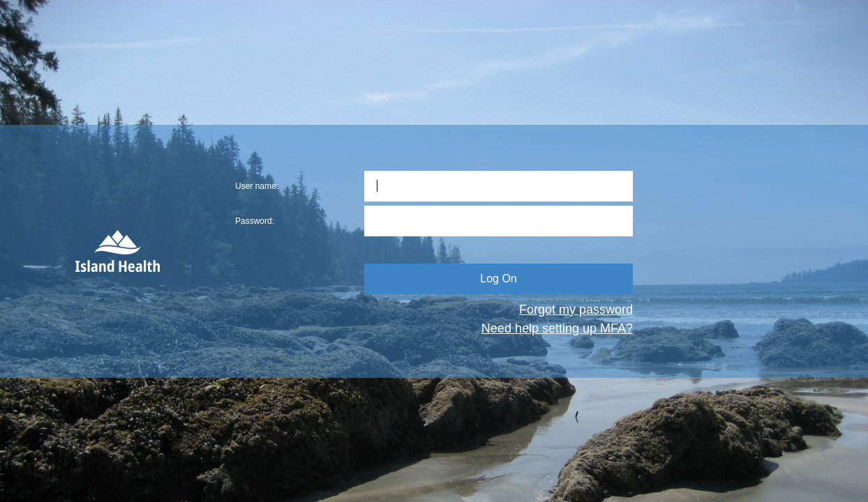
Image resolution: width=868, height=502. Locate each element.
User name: (257, 186)
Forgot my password (576, 310)
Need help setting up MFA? (557, 328)
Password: (255, 221)
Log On (498, 279)
